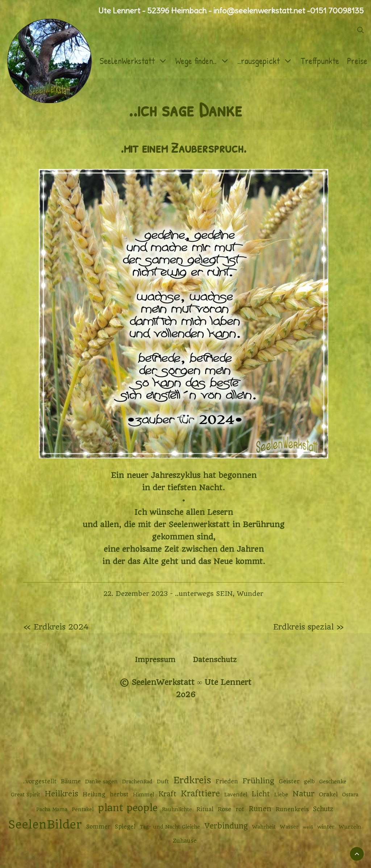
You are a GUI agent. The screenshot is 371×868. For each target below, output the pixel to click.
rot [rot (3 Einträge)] (240, 809)
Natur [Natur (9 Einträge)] (303, 794)
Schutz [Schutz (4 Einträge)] (323, 809)
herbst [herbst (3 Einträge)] (119, 795)
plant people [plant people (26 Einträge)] (128, 808)
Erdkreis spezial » (309, 627)
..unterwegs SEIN (204, 594)
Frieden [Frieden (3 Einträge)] (227, 782)
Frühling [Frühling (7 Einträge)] (258, 781)
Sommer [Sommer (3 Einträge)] (98, 827)
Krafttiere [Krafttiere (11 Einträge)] (200, 793)
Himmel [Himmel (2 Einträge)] (143, 795)
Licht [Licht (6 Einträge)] (261, 794)
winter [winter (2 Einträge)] (326, 827)
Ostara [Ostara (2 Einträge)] (350, 795)
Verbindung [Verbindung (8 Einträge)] (226, 826)
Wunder (250, 594)
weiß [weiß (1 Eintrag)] (308, 827)
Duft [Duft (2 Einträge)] (163, 782)
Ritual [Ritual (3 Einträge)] (205, 809)
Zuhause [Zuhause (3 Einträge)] (185, 841)
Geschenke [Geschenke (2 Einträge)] (333, 782)
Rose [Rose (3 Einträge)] (224, 809)
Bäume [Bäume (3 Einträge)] (71, 782)
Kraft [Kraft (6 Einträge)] (167, 794)
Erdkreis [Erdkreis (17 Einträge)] (192, 780)
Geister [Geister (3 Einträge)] (289, 782)
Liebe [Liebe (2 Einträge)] (281, 795)
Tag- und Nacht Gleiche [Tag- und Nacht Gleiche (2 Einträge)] (170, 827)
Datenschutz (215, 660)
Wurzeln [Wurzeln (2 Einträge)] (350, 827)
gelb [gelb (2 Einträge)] (309, 782)
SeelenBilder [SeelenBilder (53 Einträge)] (45, 825)
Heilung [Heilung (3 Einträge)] (94, 795)
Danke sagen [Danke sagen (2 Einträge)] (101, 782)
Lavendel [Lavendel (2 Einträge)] (236, 795)
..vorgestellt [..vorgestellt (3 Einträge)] (40, 782)
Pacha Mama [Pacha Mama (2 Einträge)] (52, 809)
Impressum (155, 660)
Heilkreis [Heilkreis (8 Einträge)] (61, 794)
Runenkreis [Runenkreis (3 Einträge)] (292, 809)
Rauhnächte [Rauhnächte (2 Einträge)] (177, 809)
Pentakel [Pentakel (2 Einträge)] (83, 809)
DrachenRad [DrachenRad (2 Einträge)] (137, 782)
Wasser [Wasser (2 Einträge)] (289, 827)
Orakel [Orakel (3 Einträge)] (328, 795)
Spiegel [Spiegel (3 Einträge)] (125, 827)
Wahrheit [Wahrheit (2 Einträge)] (264, 827)
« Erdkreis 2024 (56, 627)
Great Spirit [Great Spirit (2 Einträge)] (26, 795)
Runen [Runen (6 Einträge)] (260, 809)
